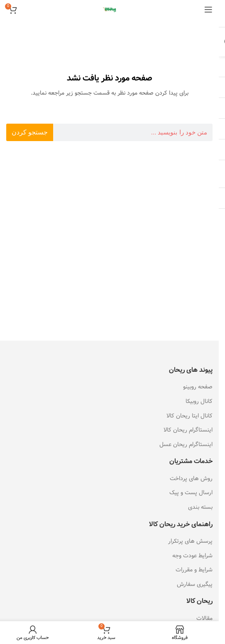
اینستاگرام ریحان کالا (188, 430)
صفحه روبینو (198, 387)
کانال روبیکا (199, 401)
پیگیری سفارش (195, 584)
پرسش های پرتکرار (190, 541)
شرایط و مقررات (194, 570)
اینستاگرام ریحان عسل (186, 444)
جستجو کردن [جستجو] (30, 132)
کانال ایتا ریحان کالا (190, 416)
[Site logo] (109, 9)
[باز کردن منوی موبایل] (208, 10)
